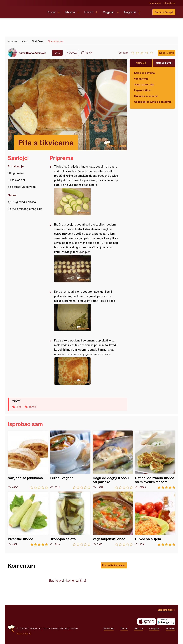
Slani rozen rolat (144, 84)
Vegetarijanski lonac (113, 519)
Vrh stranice (165, 610)
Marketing (65, 628)
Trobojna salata (70, 519)
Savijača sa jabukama (28, 460)
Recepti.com (25, 11)
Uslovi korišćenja (51, 628)
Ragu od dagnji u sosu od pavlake (113, 460)
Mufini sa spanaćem (146, 96)
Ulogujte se (170, 3)
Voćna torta (141, 79)
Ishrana (70, 12)
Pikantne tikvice (28, 519)
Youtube (138, 628)
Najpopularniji (164, 63)
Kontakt (74, 628)
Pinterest (171, 628)
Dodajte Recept (164, 12)
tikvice (32, 407)
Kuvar (51, 12)
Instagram (154, 628)
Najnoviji (141, 63)
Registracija (155, 3)
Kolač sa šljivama (144, 73)
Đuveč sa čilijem (155, 519)
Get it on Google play (166, 621)
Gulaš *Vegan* (70, 460)
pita (19, 407)
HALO (28, 633)
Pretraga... (145, 12)
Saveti (89, 12)
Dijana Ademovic (36, 53)
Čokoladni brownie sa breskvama (152, 102)
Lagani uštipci (143, 90)
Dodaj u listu (166, 53)
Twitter (124, 628)
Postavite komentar (114, 565)
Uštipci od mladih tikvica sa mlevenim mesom (155, 460)
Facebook (109, 628)
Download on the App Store (146, 621)
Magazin (109, 12)
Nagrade (130, 12)
